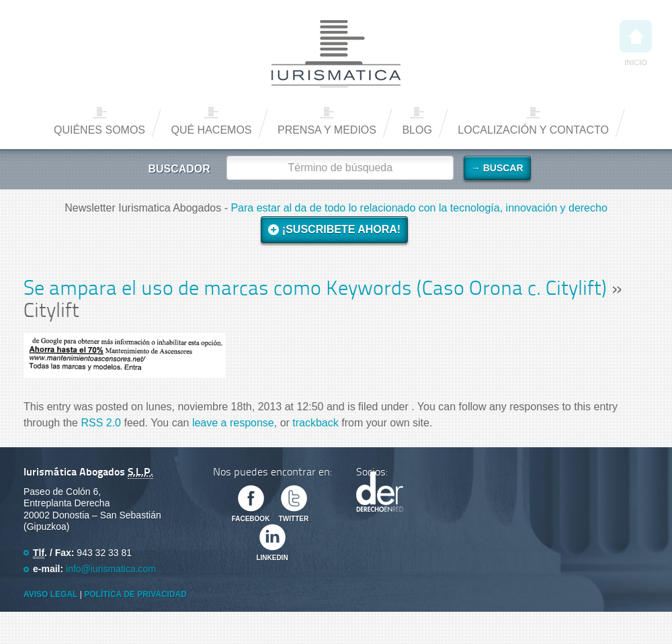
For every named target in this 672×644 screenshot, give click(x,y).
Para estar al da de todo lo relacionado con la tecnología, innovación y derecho (419, 208)
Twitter (294, 519)
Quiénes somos (99, 130)
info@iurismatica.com (111, 569)
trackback (315, 423)
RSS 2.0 (101, 423)
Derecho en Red (380, 492)
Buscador (179, 169)
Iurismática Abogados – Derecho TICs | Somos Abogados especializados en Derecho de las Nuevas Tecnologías (336, 54)
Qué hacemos (211, 130)
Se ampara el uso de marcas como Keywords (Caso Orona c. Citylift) (315, 290)
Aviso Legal (50, 594)
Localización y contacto (533, 130)
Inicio (636, 43)
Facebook (251, 519)
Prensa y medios (327, 130)
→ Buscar (497, 168)
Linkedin (272, 558)
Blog (417, 130)
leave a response (233, 423)
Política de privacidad (135, 594)
